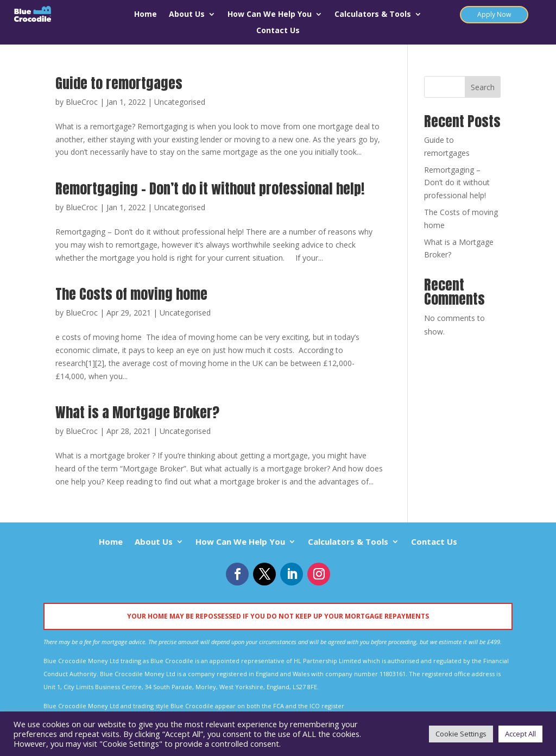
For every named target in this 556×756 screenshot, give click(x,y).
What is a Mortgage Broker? (137, 412)
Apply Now (494, 14)
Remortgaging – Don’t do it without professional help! (210, 188)
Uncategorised (180, 102)
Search (483, 87)
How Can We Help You (270, 15)
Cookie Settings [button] (461, 734)
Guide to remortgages (119, 83)
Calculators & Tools (373, 15)
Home (146, 15)
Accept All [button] (520, 734)
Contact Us (278, 31)
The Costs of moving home (131, 294)
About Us (187, 15)
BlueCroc (82, 102)
